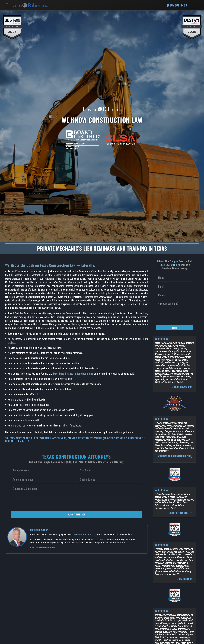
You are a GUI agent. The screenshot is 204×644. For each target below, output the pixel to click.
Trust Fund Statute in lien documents (73, 373)
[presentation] (31, 504)
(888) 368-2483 (177, 5)
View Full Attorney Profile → (44, 548)
